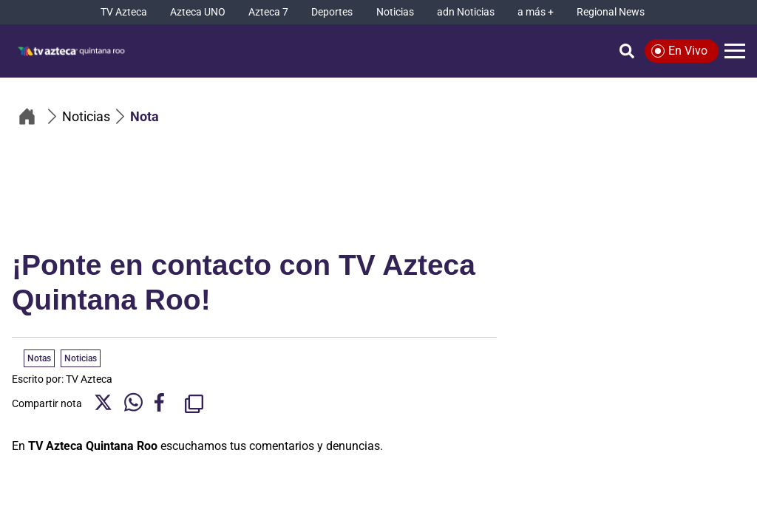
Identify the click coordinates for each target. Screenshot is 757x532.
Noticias (81, 358)
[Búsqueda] (627, 51)
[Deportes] (332, 12)
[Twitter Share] (103, 404)
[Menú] (735, 51)
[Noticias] (395, 12)
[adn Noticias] (466, 12)
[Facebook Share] (164, 404)
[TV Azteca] (124, 12)
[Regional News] (611, 12)
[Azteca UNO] (198, 12)
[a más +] (536, 12)
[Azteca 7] (268, 12)
